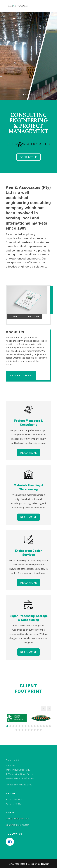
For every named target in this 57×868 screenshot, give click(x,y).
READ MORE (28, 453)
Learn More (21, 376)
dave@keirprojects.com (17, 818)
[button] (49, 708)
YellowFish (44, 864)
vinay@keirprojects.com (17, 825)
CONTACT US (28, 157)
